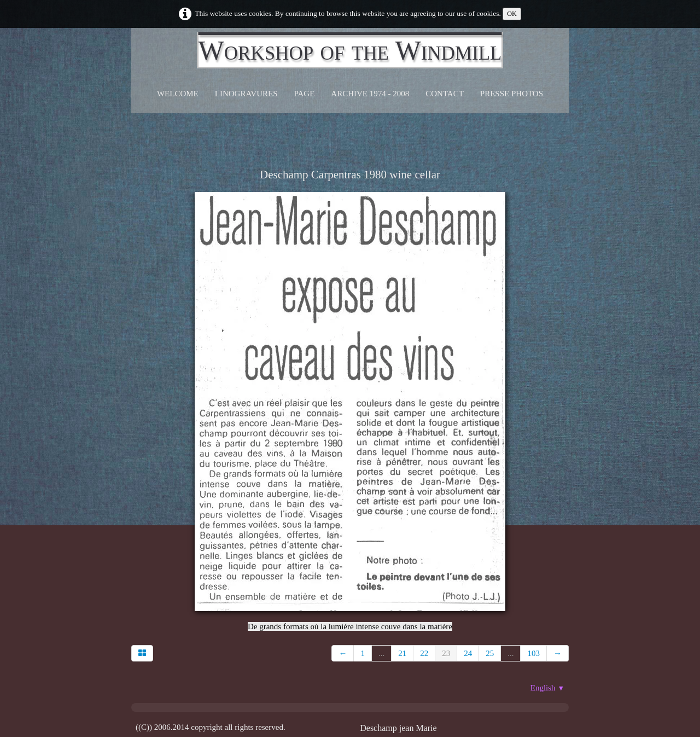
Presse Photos (512, 94)
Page (305, 94)
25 (490, 653)
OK (512, 14)
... (381, 653)
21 (402, 653)
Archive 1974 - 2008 (370, 94)
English (547, 688)
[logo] (350, 50)
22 (424, 653)
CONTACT (445, 94)
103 (533, 653)
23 (446, 653)
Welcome (178, 94)
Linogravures (246, 94)
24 (468, 653)
